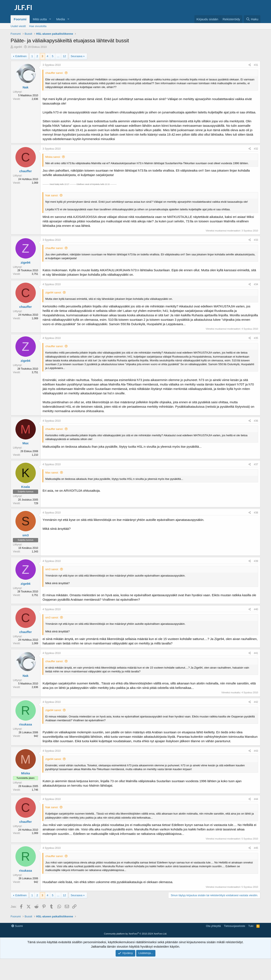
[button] (50, 19)
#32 (256, 149)
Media (61, 19)
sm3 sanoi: (52, 569)
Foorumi (20, 19)
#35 (256, 338)
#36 (256, 421)
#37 (256, 464)
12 (64, 56)
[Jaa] (250, 65)
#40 (256, 609)
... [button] (58, 56)
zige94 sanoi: (53, 292)
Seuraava (77, 56)
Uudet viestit (18, 26)
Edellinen (21, 56)
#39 (256, 561)
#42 (256, 702)
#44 (256, 799)
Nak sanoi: (52, 195)
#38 (256, 513)
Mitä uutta (40, 19)
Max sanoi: (52, 473)
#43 (256, 751)
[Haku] (252, 19)
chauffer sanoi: (54, 73)
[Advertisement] (135, 932)
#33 (256, 240)
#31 (256, 65)
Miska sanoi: (53, 157)
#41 (256, 653)
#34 (256, 284)
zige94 (18, 47)
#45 (256, 848)
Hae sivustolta (38, 26)
